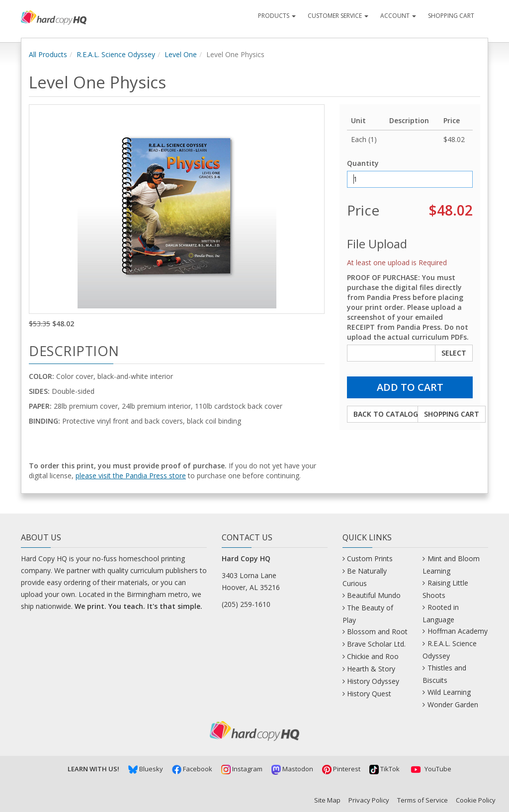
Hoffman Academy (458, 631)
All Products (48, 54)
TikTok (384, 769)
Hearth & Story (371, 669)
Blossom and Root (377, 631)
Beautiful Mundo (374, 595)
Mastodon (292, 769)
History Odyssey (373, 681)
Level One (181, 54)
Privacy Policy (369, 800)
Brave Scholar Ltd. (376, 644)
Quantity (363, 163)
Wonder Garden (453, 704)
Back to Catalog (386, 414)
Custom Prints (370, 558)
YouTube (430, 769)
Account (398, 16)
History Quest (369, 694)
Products (277, 16)
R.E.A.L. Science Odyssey (116, 54)
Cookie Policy (476, 800)
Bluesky (146, 769)
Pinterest (341, 769)
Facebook (192, 769)
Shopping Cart (451, 16)
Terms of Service (423, 800)
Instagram (242, 769)
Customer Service (338, 16)
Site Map (327, 800)
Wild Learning (449, 692)
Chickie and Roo (373, 656)
